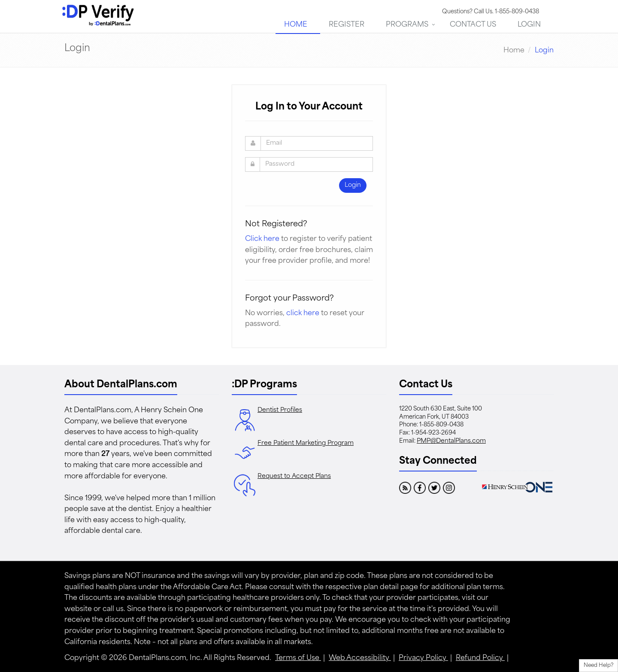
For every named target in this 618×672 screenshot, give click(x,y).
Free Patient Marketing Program (306, 443)
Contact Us (473, 25)
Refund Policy (480, 658)
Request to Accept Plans (294, 476)
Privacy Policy (423, 658)
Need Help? (598, 666)
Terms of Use (298, 658)
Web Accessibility (360, 658)
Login (529, 25)
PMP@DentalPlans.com (451, 441)
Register (347, 25)
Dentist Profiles (280, 410)
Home (296, 25)
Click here (262, 239)
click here (303, 313)
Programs (407, 25)
